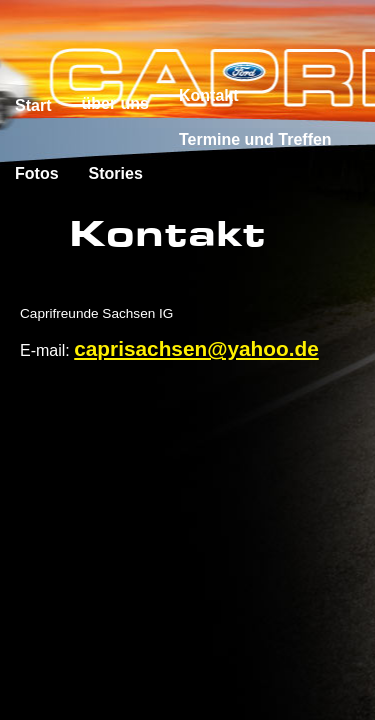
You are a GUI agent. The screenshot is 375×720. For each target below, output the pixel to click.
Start (33, 105)
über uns (115, 103)
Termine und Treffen (255, 139)
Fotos (37, 173)
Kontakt (209, 95)
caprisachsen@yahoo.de (196, 348)
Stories (116, 173)
